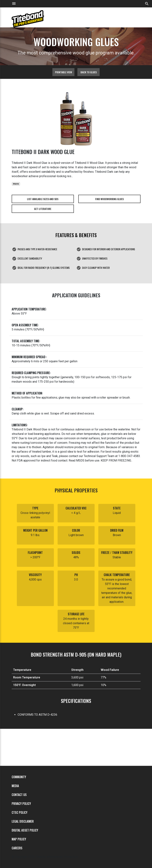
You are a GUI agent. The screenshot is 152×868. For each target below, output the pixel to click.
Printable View (64, 72)
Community (19, 777)
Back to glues (89, 72)
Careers (17, 848)
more (16, 184)
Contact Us (19, 795)
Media (15, 786)
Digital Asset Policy (25, 830)
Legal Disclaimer (23, 821)
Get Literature (43, 209)
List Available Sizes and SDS (43, 199)
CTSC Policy (20, 812)
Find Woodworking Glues (109, 199)
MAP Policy (19, 839)
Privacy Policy (21, 804)
